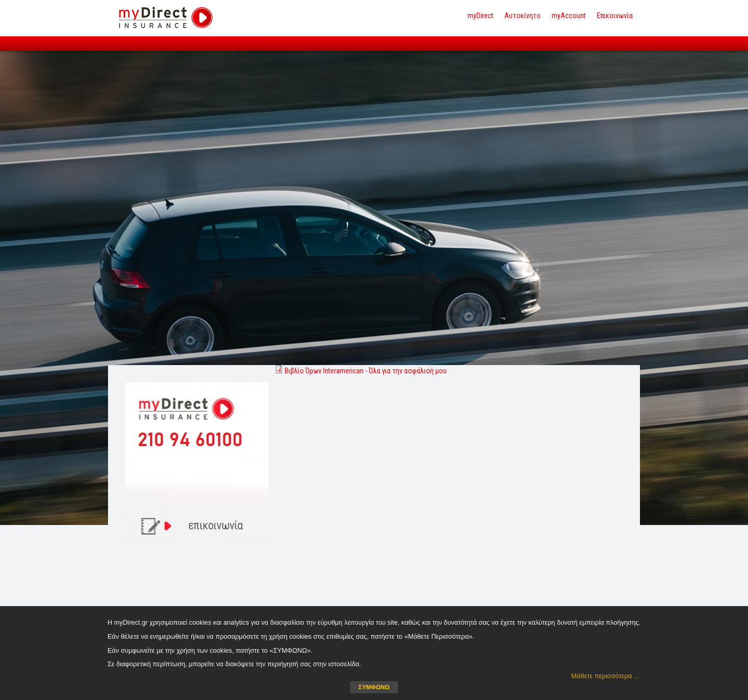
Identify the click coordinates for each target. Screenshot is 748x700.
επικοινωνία (216, 525)
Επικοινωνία (615, 16)
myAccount (569, 16)
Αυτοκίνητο (523, 16)
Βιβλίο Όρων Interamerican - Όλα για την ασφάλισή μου (366, 371)
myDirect (480, 16)
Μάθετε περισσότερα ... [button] (605, 676)
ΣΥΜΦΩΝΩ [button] (374, 687)
